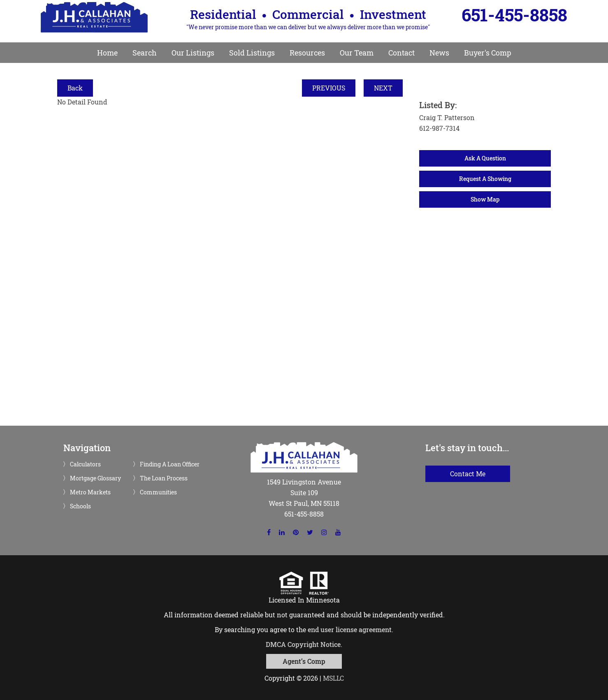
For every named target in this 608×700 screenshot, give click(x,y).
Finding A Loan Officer (170, 464)
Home (107, 53)
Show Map (485, 199)
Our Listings (193, 53)
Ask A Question (485, 158)
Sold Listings (252, 53)
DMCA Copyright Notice (303, 644)
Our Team (357, 53)
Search (145, 53)
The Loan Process (164, 478)
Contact (401, 53)
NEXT (383, 88)
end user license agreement (350, 629)
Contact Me (468, 474)
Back (75, 88)
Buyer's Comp (488, 53)
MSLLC (333, 678)
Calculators (85, 464)
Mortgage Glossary (95, 478)
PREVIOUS (329, 88)
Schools (80, 506)
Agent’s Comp (304, 661)
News (439, 53)
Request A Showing (485, 179)
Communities (158, 492)
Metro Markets (90, 492)
